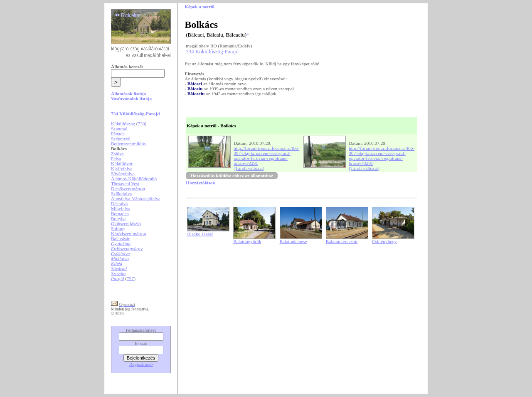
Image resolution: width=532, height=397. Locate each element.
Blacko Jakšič (200, 234)
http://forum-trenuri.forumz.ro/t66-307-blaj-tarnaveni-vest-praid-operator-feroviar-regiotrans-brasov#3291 (266, 156)
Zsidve (117, 154)
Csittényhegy (384, 241)
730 (142, 124)
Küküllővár (122, 164)
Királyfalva (122, 169)
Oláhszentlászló (126, 223)
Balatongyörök (247, 241)
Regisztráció (141, 364)
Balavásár (120, 238)
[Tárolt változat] (249, 168)
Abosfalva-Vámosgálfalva (136, 198)
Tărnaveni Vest (125, 184)
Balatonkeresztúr (342, 241)
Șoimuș (118, 228)
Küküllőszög (123, 124)
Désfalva (119, 203)
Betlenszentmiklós (128, 144)
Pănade (118, 134)
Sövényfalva (123, 174)
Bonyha (118, 218)
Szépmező (121, 139)
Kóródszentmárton (128, 233)
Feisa (116, 159)
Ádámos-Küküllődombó (134, 179)
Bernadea (120, 213)
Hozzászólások (200, 183)
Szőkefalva (121, 194)
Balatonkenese (293, 241)
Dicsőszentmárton (128, 189)
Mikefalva (121, 208)
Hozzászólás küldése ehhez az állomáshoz (232, 176)
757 (130, 278)
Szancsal (119, 129)
